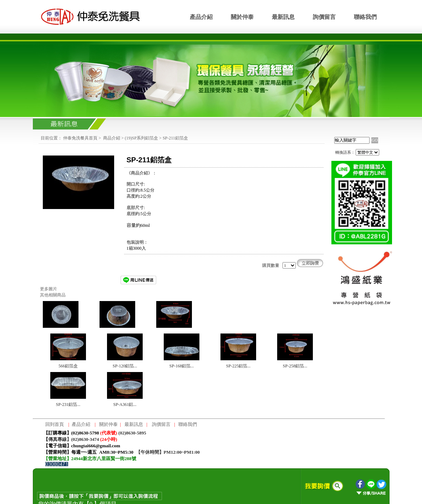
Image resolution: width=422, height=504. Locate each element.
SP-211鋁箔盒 (175, 138)
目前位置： (51, 138)
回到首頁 (55, 424)
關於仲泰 (242, 17)
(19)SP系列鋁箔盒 (141, 138)
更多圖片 (49, 289)
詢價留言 (324, 17)
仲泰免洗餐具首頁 (80, 138)
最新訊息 (283, 17)
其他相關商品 (53, 295)
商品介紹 (112, 138)
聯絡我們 (365, 17)
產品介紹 (201, 17)
